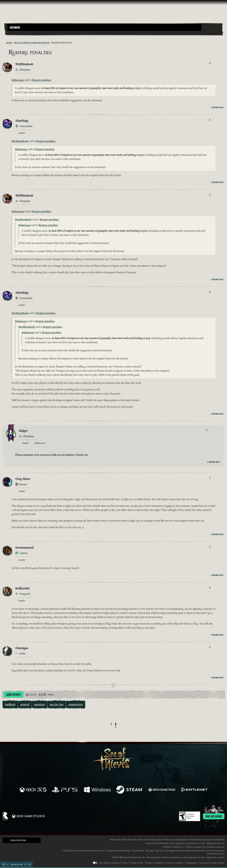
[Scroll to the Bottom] (29, 864)
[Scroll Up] (7, 864)
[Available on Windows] (97, 790)
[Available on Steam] (130, 790)
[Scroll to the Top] (4, 864)
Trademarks (191, 863)
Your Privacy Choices (109, 863)
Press (125, 863)
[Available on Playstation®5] (65, 790)
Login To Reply (13, 695)
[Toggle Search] (16, 33)
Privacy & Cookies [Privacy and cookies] (154, 863)
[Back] (106, 725)
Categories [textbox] (15, 28)
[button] (104, 27)
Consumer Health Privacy (212, 863)
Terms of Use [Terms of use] (136, 863)
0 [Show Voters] (210, 63)
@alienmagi (18, 80)
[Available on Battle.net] (194, 790)
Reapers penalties (42, 80)
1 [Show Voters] (210, 478)
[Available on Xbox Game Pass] (162, 790)
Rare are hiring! (214, 817)
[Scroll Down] (26, 864)
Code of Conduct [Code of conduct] (174, 863)
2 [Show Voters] (210, 195)
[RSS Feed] (4, 43)
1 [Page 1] (111, 724)
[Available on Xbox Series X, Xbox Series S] (33, 790)
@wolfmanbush (20, 141)
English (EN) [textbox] (18, 840)
